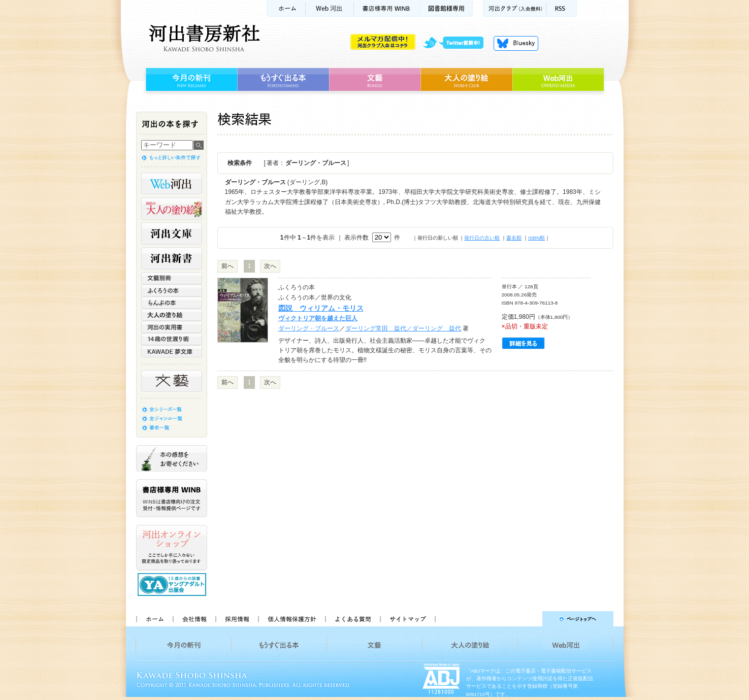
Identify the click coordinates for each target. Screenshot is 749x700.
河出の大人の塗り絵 (172, 209)
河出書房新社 (203, 38)
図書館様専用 (447, 8)
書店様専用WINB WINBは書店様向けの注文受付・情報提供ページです (172, 498)
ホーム (286, 8)
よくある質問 (352, 619)
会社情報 (194, 619)
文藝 (375, 80)
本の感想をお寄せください (172, 458)
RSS (562, 8)
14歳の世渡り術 (172, 339)
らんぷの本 (172, 303)
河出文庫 (172, 234)
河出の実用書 (172, 327)
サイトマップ (408, 619)
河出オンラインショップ (172, 548)
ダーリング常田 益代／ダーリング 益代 (403, 328)
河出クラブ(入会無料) (515, 8)
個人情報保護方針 (291, 619)
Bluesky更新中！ (516, 43)
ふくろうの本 (172, 290)
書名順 (514, 238)
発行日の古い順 (482, 238)
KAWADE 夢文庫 (172, 351)
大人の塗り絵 (466, 80)
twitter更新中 (457, 43)
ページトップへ (529, 619)
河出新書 (172, 258)
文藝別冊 (172, 278)
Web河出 (330, 8)
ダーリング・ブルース (309, 328)
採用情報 (237, 619)
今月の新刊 (190, 80)
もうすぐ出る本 (283, 80)
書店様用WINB (387, 8)
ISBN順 (536, 238)
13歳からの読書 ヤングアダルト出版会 (173, 585)
